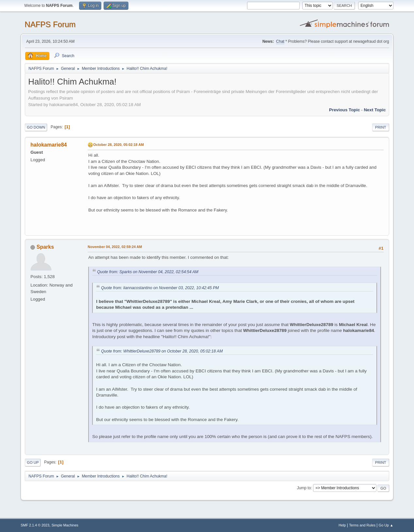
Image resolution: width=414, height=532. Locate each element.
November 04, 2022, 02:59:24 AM (115, 247)
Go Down (36, 127)
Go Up (33, 462)
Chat (280, 41)
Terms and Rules (362, 525)
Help (342, 525)
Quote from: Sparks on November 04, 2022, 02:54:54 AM (148, 272)
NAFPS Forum (50, 24)
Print (381, 127)
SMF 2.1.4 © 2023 (35, 525)
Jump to (304, 488)
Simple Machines (65, 525)
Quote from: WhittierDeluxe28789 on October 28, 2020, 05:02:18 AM (162, 351)
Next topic (375, 110)
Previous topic (345, 110)
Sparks (45, 247)
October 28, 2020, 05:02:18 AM (118, 145)
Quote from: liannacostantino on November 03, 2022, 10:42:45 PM (160, 288)
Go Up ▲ (386, 525)
